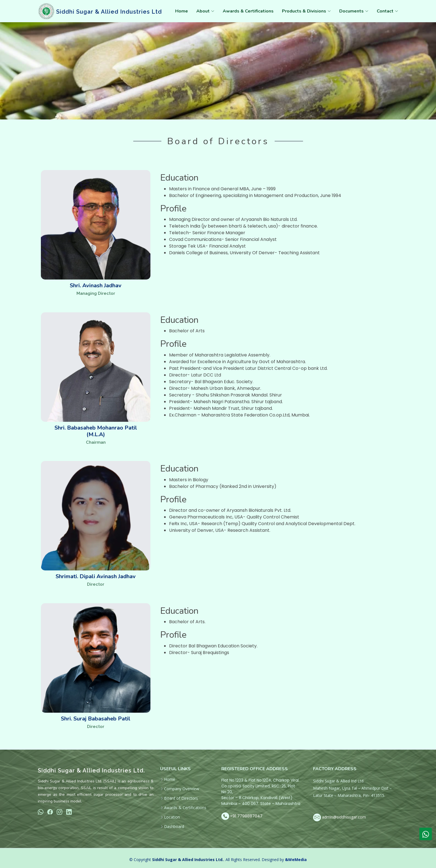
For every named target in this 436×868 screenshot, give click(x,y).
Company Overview (182, 789)
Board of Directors (181, 798)
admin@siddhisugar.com (344, 817)
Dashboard (174, 827)
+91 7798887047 (246, 816)
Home (182, 11)
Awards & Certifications (248, 11)
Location (172, 817)
